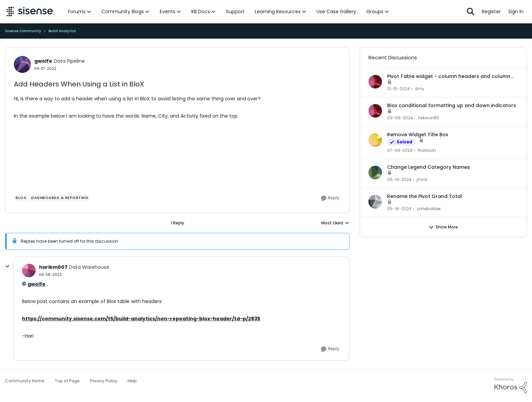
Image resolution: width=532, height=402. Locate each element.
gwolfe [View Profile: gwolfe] (43, 61)
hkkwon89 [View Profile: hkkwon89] (429, 118)
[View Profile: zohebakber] (375, 202)
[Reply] (330, 198)
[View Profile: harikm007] (29, 270)
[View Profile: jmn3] (375, 173)
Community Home (25, 381)
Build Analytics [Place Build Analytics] (62, 31)
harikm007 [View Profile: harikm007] (53, 267)
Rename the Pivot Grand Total (425, 196)
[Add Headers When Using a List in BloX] (50, 275)
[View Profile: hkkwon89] (375, 111)
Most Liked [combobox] (335, 223)
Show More (443, 227)
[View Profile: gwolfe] (22, 64)
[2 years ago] (398, 89)
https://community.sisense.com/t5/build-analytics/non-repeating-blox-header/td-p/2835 (141, 319)
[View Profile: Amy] (375, 82)
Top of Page (67, 381)
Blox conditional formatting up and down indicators (452, 105)
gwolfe (36, 284)
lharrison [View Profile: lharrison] (427, 150)
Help (132, 381)
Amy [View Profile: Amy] (420, 89)
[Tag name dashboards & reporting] (60, 198)
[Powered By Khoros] (511, 386)
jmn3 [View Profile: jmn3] (422, 179)
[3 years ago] (400, 150)
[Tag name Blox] (21, 198)
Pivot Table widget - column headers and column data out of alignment (449, 76)
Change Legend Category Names (429, 167)
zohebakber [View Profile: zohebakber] (429, 209)
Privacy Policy (104, 381)
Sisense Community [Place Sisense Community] (23, 31)
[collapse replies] (7, 266)
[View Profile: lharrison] (375, 140)
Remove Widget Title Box (418, 135)
